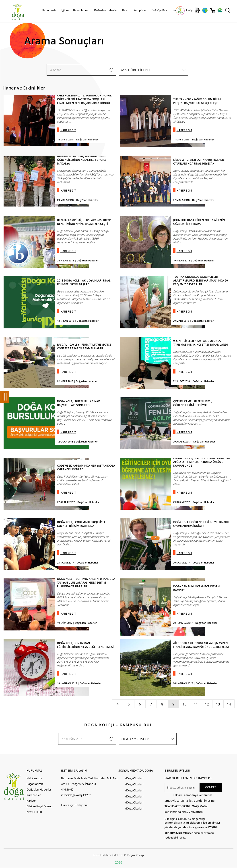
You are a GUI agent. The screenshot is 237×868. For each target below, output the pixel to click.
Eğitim (65, 10)
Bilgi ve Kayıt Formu (40, 806)
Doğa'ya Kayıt (160, 10)
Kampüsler (140, 10)
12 (207, 704)
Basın (126, 10)
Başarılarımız (81, 10)
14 (229, 704)
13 (218, 704)
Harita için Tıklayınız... (75, 805)
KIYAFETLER (34, 812)
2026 (119, 862)
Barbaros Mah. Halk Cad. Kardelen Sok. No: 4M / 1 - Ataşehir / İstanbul (89, 781)
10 (185, 704)
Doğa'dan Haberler (106, 10)
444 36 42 (67, 789)
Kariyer (31, 801)
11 (196, 704)
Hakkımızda (49, 10)
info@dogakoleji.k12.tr (76, 795)
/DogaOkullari (134, 778)
